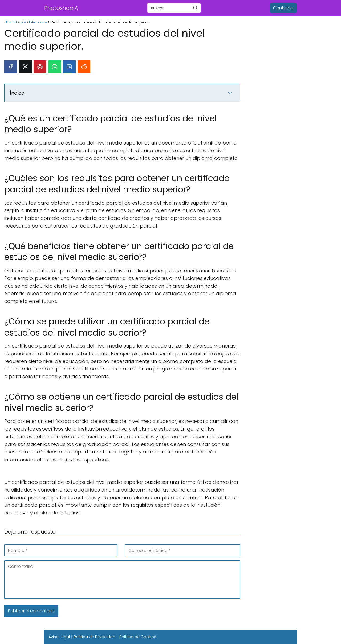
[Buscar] (195, 8)
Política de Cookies (138, 637)
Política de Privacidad (95, 637)
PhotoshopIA (61, 8)
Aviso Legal (59, 637)
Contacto (283, 8)
